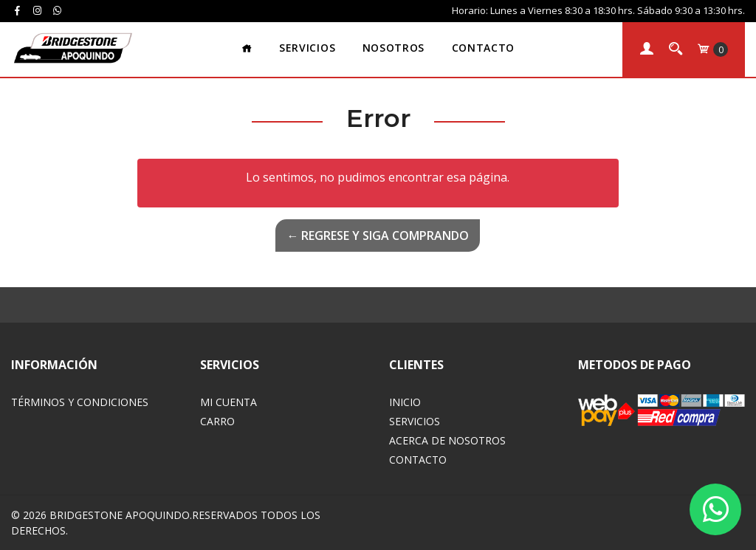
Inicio (405, 402)
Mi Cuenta (228, 402)
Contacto (483, 48)
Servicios (307, 48)
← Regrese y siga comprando (378, 236)
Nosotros (394, 48)
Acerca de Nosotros (447, 440)
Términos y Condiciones (80, 402)
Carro (217, 421)
